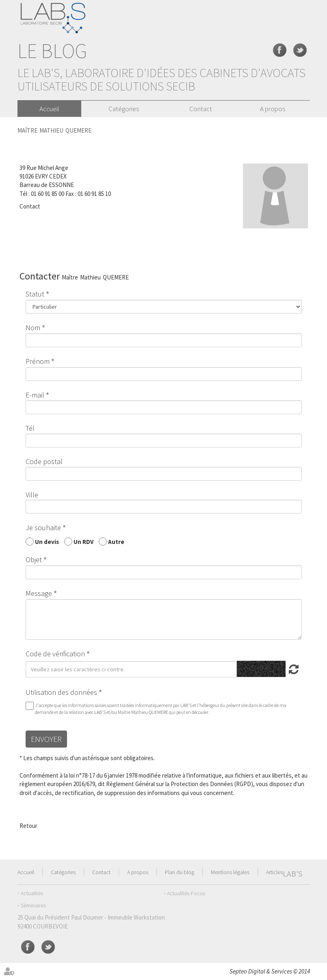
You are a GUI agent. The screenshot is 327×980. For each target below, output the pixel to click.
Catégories (124, 109)
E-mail (35, 395)
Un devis (47, 541)
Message (39, 593)
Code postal (44, 461)
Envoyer (46, 739)
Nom (33, 328)
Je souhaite (43, 528)
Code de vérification (55, 654)
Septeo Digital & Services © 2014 (270, 971)
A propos (273, 109)
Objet (34, 560)
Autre (116, 541)
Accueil (49, 109)
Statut (35, 294)
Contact (201, 109)
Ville (32, 495)
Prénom (38, 361)
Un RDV (83, 541)
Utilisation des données (61, 692)
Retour (28, 826)
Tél (30, 428)
